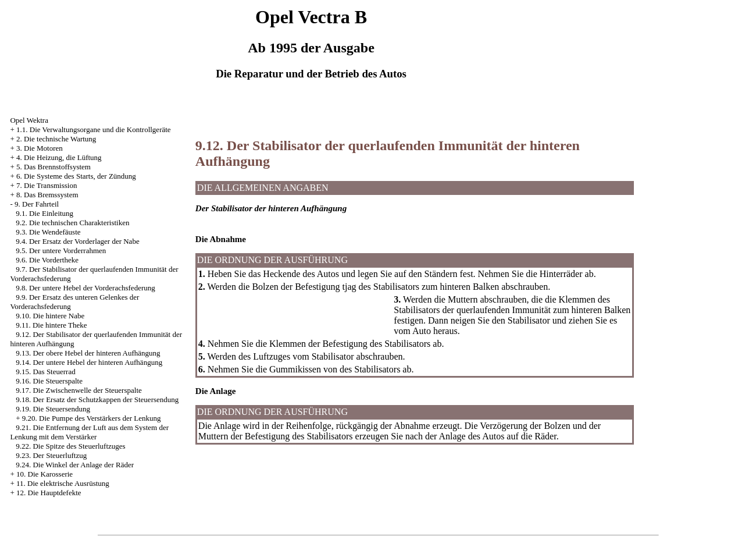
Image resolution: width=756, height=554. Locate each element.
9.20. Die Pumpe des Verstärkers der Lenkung (92, 418)
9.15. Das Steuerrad (46, 372)
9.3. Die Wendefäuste (48, 232)
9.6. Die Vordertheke (47, 260)
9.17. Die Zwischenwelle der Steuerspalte (79, 390)
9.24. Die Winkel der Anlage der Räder (75, 465)
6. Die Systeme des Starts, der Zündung (76, 176)
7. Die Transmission (47, 185)
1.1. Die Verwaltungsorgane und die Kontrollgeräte (94, 129)
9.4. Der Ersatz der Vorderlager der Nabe (77, 241)
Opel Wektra (29, 120)
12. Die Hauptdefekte (49, 493)
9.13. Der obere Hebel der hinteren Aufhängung (88, 353)
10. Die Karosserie (44, 474)
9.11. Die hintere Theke (51, 325)
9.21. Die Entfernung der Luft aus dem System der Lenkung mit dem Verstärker (89, 432)
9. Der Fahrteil (37, 204)
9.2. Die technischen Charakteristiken (72, 223)
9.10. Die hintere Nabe (50, 316)
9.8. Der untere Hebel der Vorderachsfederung (85, 288)
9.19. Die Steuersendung (53, 409)
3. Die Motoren (40, 148)
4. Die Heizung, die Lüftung (59, 157)
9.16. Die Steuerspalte (49, 381)
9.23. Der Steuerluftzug (51, 455)
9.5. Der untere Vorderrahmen (61, 251)
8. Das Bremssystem (47, 195)
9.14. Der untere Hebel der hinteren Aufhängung (89, 362)
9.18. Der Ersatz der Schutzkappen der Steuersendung (97, 399)
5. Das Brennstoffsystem (54, 167)
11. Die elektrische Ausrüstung (63, 483)
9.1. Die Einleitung (44, 213)
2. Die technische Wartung (56, 139)
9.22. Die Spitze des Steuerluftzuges (70, 446)
